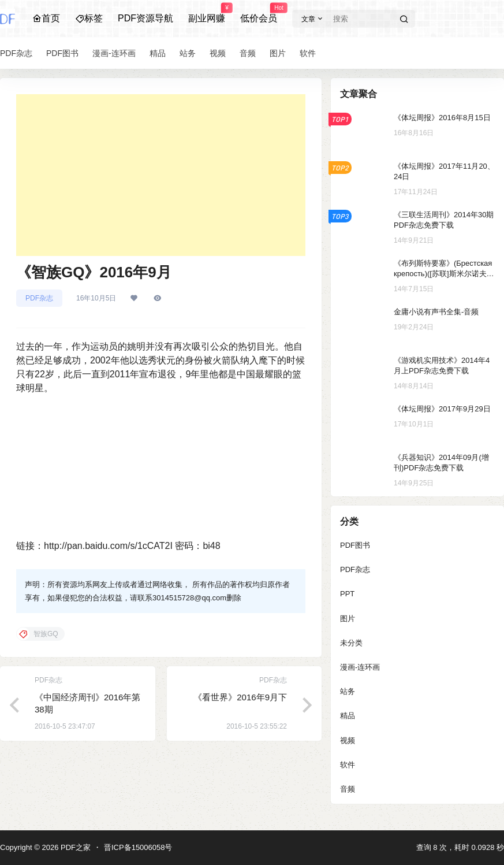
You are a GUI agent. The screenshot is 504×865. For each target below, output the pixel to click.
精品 (348, 716)
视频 (348, 740)
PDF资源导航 (145, 18)
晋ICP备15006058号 (138, 847)
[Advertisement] (161, 175)
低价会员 (259, 13)
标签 (89, 18)
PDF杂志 (39, 298)
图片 (348, 619)
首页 (46, 18)
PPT (347, 594)
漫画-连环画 (360, 667)
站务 (348, 691)
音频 (348, 789)
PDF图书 (355, 545)
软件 (348, 765)
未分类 (351, 643)
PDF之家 (74, 847)
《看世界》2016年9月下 (240, 697)
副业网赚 (207, 13)
